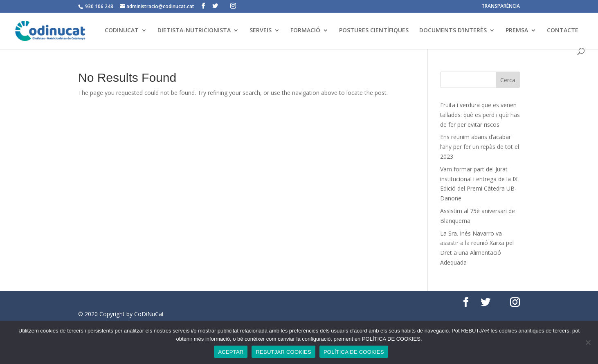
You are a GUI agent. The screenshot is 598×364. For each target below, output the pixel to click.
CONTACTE (563, 31)
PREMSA (517, 31)
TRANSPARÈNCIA (501, 7)
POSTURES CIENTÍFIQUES (374, 31)
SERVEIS (261, 31)
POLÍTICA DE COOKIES (354, 352)
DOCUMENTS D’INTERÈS (453, 31)
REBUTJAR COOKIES (283, 352)
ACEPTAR (231, 352)
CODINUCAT (122, 31)
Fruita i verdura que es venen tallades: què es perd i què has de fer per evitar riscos (480, 115)
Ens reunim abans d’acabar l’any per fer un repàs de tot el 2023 (480, 147)
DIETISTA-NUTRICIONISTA (194, 31)
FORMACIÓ (305, 31)
